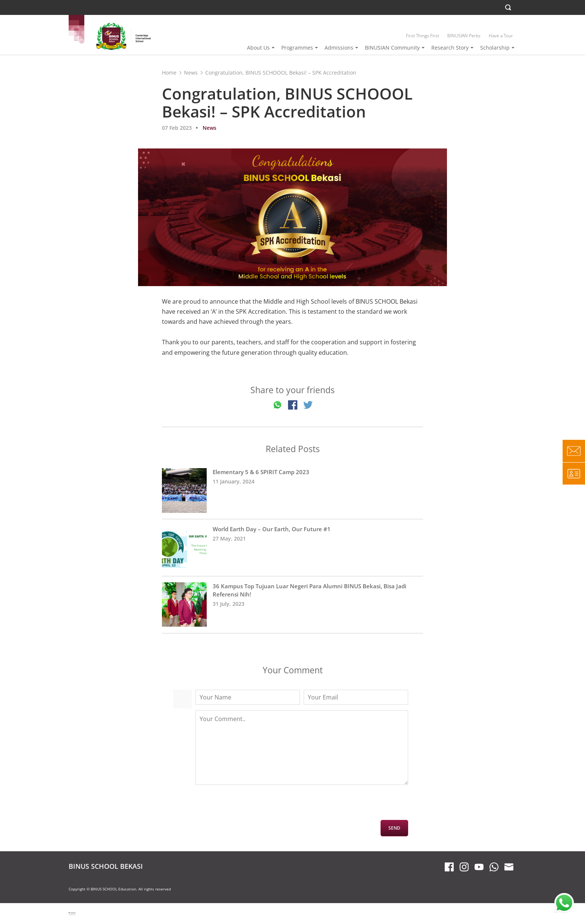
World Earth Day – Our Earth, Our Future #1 (292, 548)
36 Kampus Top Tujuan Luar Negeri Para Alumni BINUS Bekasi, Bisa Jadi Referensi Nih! (292, 605)
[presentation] (252, 805)
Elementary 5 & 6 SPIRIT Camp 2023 (292, 491)
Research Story (450, 48)
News (191, 73)
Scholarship (495, 48)
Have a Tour (501, 36)
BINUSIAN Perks (464, 36)
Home (169, 73)
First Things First (423, 36)
